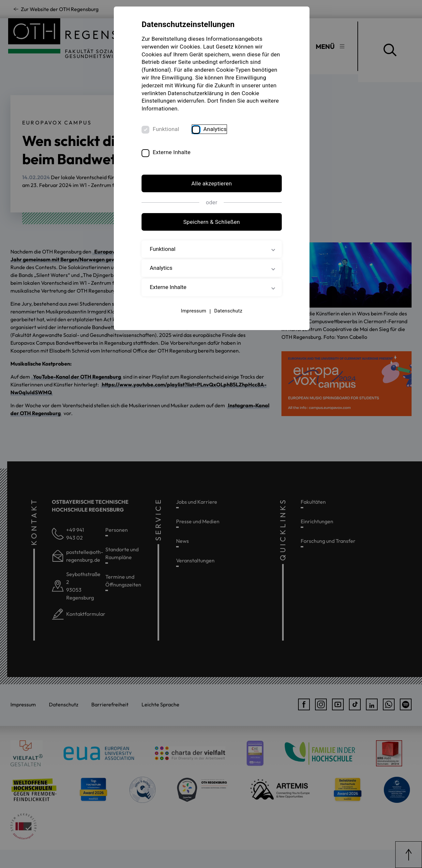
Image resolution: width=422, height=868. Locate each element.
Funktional (167, 129)
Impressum (193, 311)
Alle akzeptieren (211, 184)
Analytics (216, 129)
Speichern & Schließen (211, 222)
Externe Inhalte (173, 153)
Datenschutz (228, 311)
